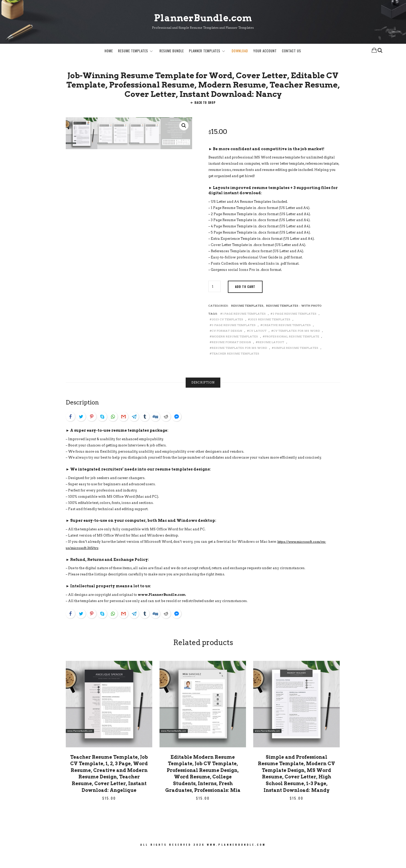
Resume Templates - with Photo (294, 321)
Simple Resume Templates (296, 363)
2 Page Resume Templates (295, 329)
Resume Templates (133, 52)
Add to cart (245, 302)
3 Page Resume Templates (234, 340)
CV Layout (258, 346)
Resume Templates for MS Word (240, 363)
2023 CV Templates (228, 334)
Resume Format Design (231, 357)
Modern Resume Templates (235, 351)
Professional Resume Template (292, 351)
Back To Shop (205, 118)
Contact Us (292, 52)
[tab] (203, 398)
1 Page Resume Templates (244, 329)
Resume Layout (271, 357)
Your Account (265, 52)
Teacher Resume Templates (236, 368)
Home (109, 52)
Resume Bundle (172, 52)
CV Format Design (227, 346)
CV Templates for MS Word (297, 346)
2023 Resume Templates (270, 334)
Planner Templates (205, 52)
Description (203, 398)
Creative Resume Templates (287, 340)
